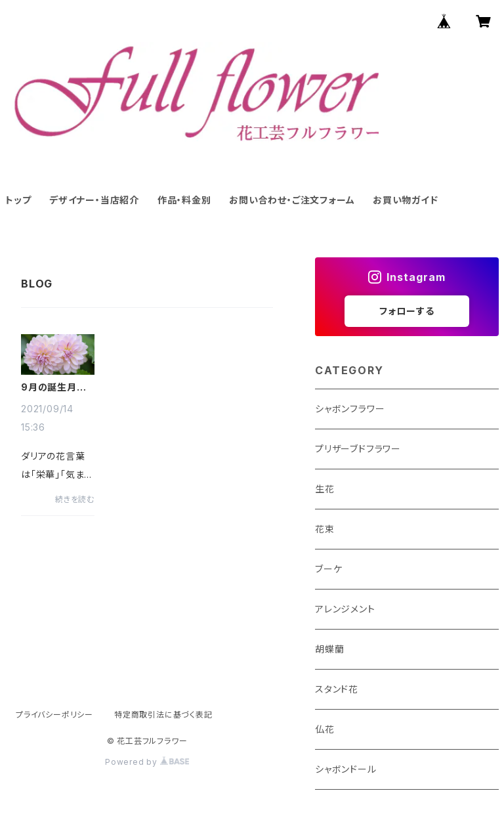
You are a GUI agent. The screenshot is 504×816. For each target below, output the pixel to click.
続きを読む (75, 499)
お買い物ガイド (406, 200)
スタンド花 (337, 689)
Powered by (147, 762)
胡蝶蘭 (329, 649)
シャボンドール (346, 769)
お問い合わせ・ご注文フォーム (292, 200)
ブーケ (328, 569)
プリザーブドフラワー (358, 449)
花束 (325, 529)
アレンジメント (345, 609)
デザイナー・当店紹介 (94, 200)
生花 (325, 489)
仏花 (325, 729)
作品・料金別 (184, 200)
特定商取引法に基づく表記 (163, 715)
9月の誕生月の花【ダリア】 (54, 387)
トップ (18, 200)
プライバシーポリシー (54, 715)
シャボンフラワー (350, 409)
